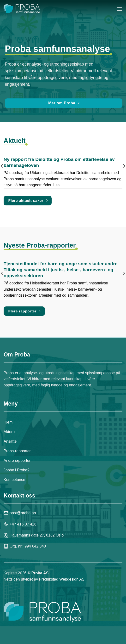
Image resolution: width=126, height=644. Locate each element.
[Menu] (120, 9)
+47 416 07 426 (20, 524)
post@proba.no (20, 513)
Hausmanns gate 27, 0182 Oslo (34, 535)
